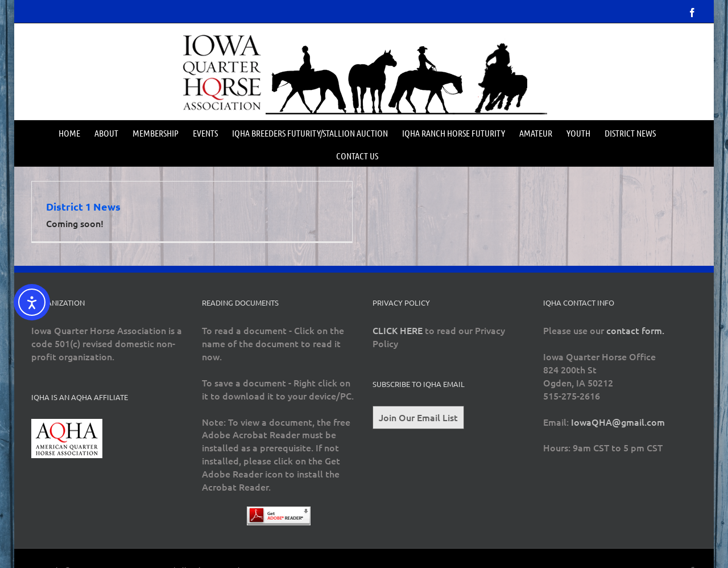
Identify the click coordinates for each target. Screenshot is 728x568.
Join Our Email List (418, 417)
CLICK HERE (398, 330)
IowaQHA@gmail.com (618, 422)
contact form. (635, 330)
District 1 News (83, 206)
